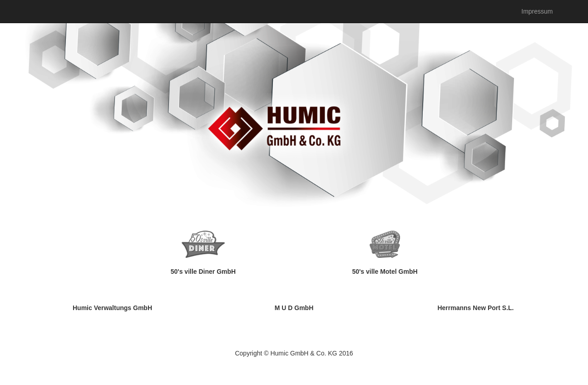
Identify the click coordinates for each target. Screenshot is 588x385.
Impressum (537, 11)
